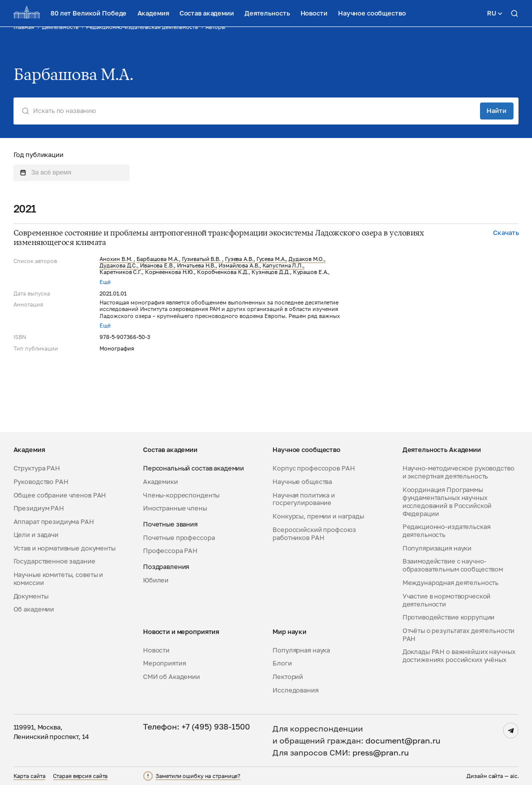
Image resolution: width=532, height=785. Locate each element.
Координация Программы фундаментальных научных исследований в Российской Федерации (447, 502)
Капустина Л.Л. (283, 265)
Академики (160, 482)
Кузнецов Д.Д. (271, 272)
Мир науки (289, 632)
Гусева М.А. (271, 259)
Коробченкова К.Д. (223, 272)
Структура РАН (37, 468)
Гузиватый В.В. (202, 259)
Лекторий (288, 677)
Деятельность (267, 13)
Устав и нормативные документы (64, 548)
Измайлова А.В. (239, 265)
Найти (496, 110)
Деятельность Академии (442, 450)
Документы (31, 596)
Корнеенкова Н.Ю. (169, 272)
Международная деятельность (451, 583)
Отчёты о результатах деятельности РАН (459, 635)
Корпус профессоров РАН (313, 468)
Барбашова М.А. (158, 259)
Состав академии (207, 13)
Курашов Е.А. (311, 272)
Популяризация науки (437, 548)
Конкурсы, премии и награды (318, 516)
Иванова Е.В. (157, 265)
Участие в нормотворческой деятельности (447, 600)
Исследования (295, 690)
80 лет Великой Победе (88, 13)
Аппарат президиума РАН (54, 522)
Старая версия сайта (80, 776)
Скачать (506, 233)
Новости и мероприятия (181, 632)
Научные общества (302, 482)
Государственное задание (54, 561)
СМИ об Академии (171, 677)
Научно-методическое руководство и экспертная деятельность (458, 472)
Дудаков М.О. (306, 259)
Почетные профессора (179, 538)
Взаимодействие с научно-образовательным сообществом (453, 565)
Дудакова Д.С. (118, 265)
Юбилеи (156, 580)
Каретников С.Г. (120, 272)
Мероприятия (164, 663)
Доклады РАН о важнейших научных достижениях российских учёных (459, 656)
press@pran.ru (381, 752)
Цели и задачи (36, 535)
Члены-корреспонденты (181, 495)
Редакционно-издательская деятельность (446, 531)
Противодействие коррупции (449, 617)
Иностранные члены (175, 508)
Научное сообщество (372, 13)
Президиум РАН (39, 508)
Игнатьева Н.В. (196, 265)
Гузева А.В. (239, 259)
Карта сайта (29, 776)
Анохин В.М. (116, 259)
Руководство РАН (41, 482)
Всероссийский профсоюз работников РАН (314, 534)
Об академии (34, 609)
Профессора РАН (170, 551)
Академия (153, 13)
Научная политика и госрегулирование (304, 499)
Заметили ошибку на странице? (198, 776)
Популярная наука (301, 650)
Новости (314, 13)
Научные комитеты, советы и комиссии (58, 579)
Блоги (282, 663)
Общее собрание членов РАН (60, 495)
